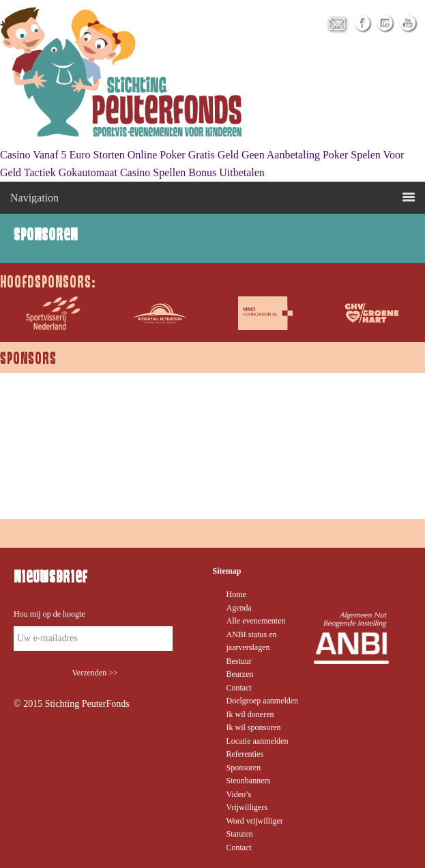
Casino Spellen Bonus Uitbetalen (192, 172)
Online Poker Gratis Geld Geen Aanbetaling (224, 155)
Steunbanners (249, 781)
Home (236, 594)
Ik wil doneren (250, 714)
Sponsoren (244, 768)
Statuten (240, 834)
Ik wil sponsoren (254, 727)
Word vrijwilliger (255, 821)
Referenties (245, 754)
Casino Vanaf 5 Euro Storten (62, 155)
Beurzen (240, 674)
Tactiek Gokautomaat (71, 172)
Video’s (239, 794)
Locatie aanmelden (258, 741)
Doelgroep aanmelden (263, 701)
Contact (239, 688)
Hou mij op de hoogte (49, 614)
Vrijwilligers (247, 807)
